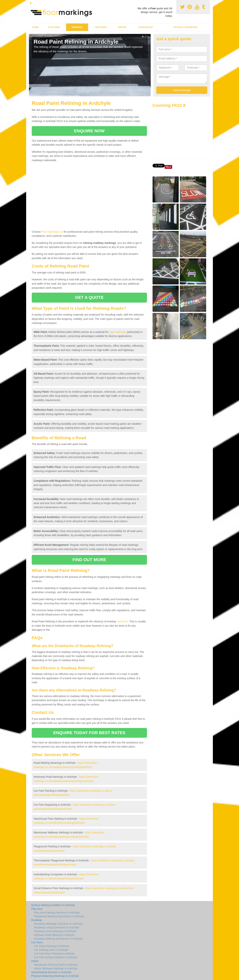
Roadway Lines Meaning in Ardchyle (55, 931)
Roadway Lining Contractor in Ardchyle (56, 927)
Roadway (77, 27)
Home (35, 27)
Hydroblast (146, 27)
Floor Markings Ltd (52, 232)
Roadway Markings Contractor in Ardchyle (58, 924)
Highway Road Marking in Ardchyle (54, 935)
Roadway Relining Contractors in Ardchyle (58, 939)
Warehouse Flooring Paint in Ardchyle (56, 965)
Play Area (54, 27)
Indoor (122, 27)
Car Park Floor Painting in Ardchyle (54, 954)
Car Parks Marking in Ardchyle (52, 946)
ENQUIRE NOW (89, 131)
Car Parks (101, 27)
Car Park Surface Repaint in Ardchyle (56, 957)
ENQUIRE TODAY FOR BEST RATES (89, 733)
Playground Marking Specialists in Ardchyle (59, 916)
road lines (122, 621)
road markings (117, 332)
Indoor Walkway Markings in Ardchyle (56, 968)
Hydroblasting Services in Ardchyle (51, 972)
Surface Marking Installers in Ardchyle (53, 905)
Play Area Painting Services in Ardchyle (57, 913)
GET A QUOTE (89, 297)
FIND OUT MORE (89, 560)
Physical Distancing (185, 27)
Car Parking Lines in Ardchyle (51, 950)
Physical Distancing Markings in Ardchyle (55, 976)
